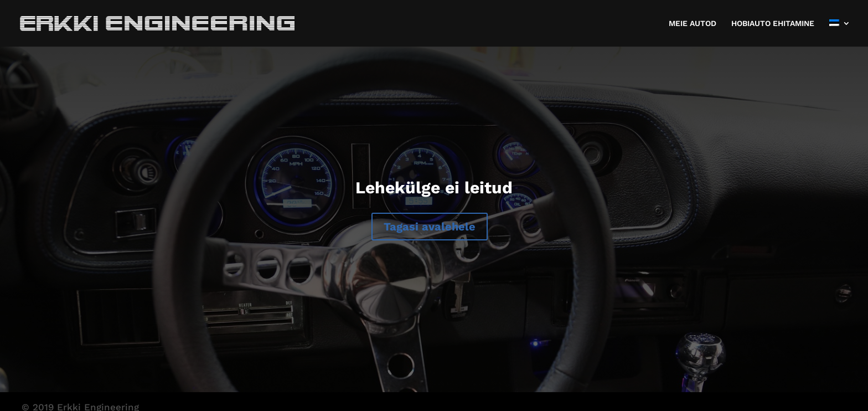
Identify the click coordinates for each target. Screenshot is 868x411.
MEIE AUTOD (693, 24)
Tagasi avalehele (430, 227)
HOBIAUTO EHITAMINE (773, 24)
